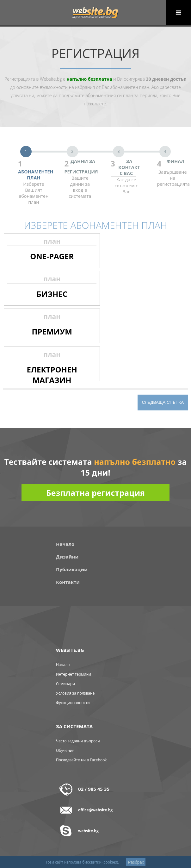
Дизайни (67, 557)
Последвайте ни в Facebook (81, 760)
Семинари (65, 684)
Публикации (72, 569)
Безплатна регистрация (95, 493)
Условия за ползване (75, 693)
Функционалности (73, 703)
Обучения (65, 750)
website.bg (88, 831)
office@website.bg (95, 810)
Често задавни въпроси (78, 741)
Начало (65, 544)
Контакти (68, 582)
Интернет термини (74, 674)
